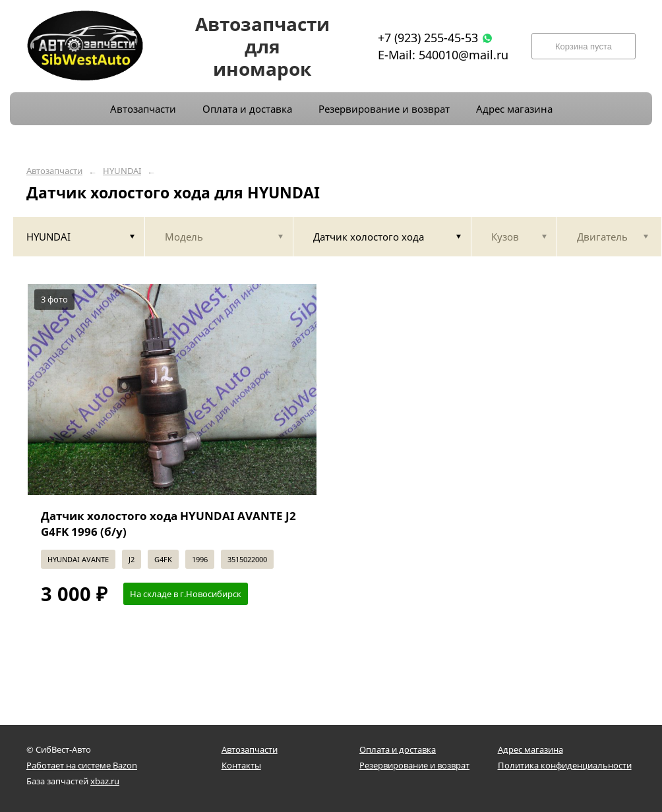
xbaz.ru (105, 781)
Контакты (241, 765)
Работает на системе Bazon (82, 765)
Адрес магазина (530, 749)
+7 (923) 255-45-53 (428, 38)
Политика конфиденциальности (565, 765)
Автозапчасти (54, 171)
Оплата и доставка (398, 749)
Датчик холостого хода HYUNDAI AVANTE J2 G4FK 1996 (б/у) (168, 524)
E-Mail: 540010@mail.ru (443, 55)
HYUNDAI (122, 171)
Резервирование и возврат (414, 765)
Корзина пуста (584, 46)
